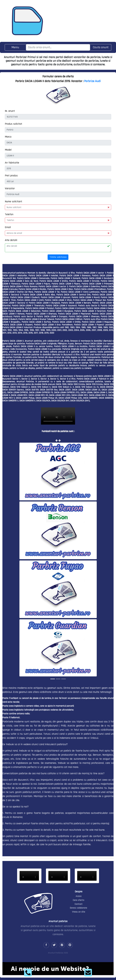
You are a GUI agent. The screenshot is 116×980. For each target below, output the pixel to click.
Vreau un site (79, 912)
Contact (79, 904)
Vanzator (10, 188)
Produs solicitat (13, 124)
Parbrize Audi (92, 81)
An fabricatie (12, 163)
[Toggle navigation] (15, 47)
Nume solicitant (13, 201)
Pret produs (11, 176)
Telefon (9, 214)
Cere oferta (78, 900)
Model (8, 150)
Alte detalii (11, 240)
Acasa (79, 896)
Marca (8, 137)
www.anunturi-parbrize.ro (15, 273)
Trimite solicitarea (58, 257)
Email (8, 227)
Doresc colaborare (78, 908)
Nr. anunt (10, 111)
